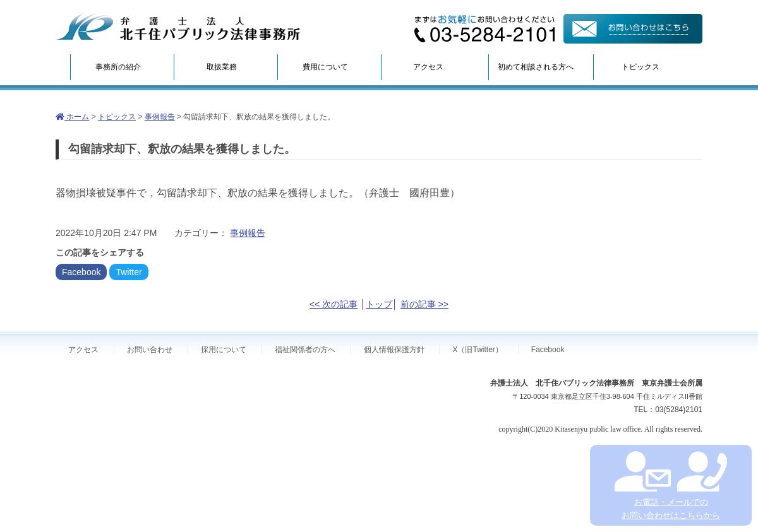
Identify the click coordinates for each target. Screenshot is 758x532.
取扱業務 (222, 67)
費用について (325, 67)
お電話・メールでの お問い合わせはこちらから (671, 486)
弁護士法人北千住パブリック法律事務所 (178, 27)
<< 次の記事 (334, 304)
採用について (224, 350)
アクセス (428, 67)
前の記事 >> (424, 304)
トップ (379, 304)
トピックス (641, 67)
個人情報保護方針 (394, 350)
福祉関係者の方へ (305, 350)
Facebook (81, 272)
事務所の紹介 (118, 67)
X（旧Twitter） (477, 350)
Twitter (129, 272)
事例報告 (160, 117)
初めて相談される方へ (536, 67)
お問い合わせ (150, 350)
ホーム (72, 117)
